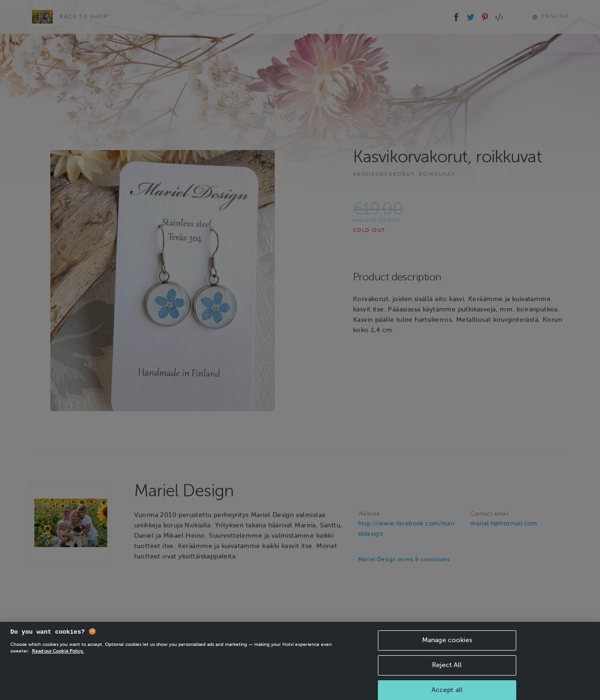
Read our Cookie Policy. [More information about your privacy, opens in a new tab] (58, 655)
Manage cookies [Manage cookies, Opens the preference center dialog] (447, 644)
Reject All (447, 669)
